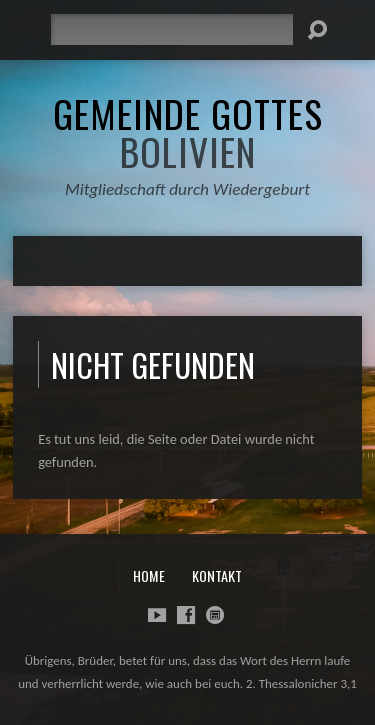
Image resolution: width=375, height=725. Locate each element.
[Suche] (172, 29)
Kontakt (217, 575)
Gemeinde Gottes (188, 132)
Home (149, 575)
